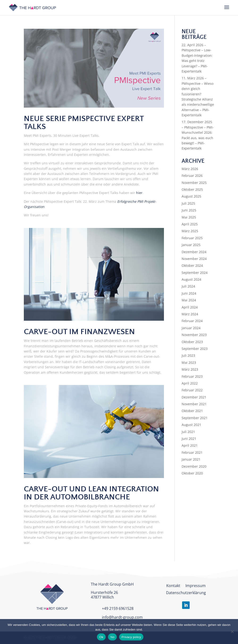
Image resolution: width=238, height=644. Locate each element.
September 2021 (195, 418)
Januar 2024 (191, 328)
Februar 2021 (192, 452)
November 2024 (194, 259)
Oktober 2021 (192, 411)
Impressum (196, 586)
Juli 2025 (188, 203)
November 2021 (194, 404)
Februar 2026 (192, 176)
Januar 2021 (191, 459)
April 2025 (190, 224)
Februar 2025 (192, 238)
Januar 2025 (191, 245)
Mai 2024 (189, 300)
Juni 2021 (189, 439)
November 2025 (194, 183)
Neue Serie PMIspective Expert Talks (84, 123)
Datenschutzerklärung (186, 593)
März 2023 (190, 369)
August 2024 (191, 279)
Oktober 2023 (192, 342)
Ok (101, 637)
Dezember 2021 (194, 397)
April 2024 (190, 307)
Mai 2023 (189, 363)
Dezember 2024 (194, 252)
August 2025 (191, 196)
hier (139, 193)
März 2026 (190, 169)
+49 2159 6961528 (118, 608)
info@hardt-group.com (122, 617)
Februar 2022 (192, 390)
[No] (232, 632)
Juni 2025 (189, 210)
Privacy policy (131, 637)
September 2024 (195, 273)
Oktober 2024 (192, 265)
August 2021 (191, 425)
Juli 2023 (188, 355)
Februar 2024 (192, 321)
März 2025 (190, 231)
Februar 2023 (192, 376)
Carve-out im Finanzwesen (79, 332)
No (112, 637)
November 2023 (194, 335)
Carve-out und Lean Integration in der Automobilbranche (91, 493)
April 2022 (190, 383)
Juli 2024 (188, 286)
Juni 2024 (189, 293)
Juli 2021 (188, 432)
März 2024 (190, 314)
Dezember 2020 (194, 466)
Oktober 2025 (192, 189)
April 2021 (190, 445)
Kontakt (173, 586)
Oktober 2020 (192, 473)
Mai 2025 (189, 217)
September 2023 (195, 349)
